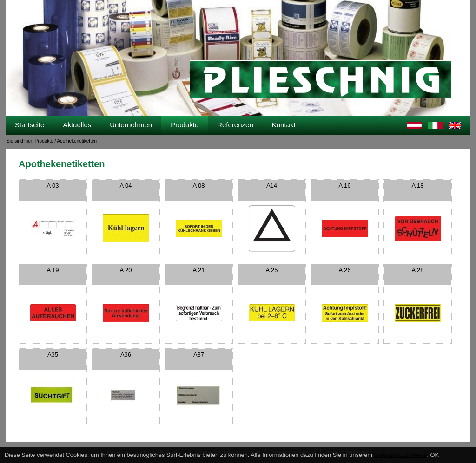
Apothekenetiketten (77, 141)
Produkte (185, 125)
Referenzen (235, 125)
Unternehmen (131, 125)
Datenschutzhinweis (401, 455)
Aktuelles (77, 125)
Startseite (30, 125)
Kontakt (284, 125)
